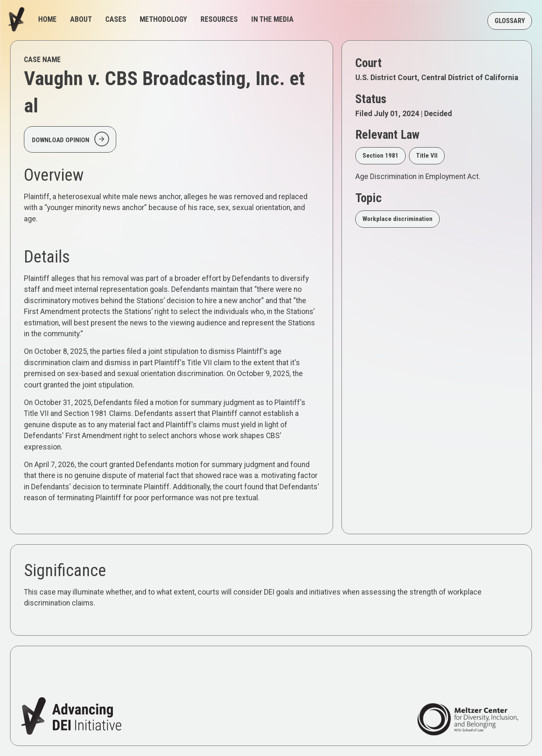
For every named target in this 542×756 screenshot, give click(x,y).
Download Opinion (72, 139)
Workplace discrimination (397, 219)
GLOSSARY (510, 21)
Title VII (427, 156)
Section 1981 (380, 156)
